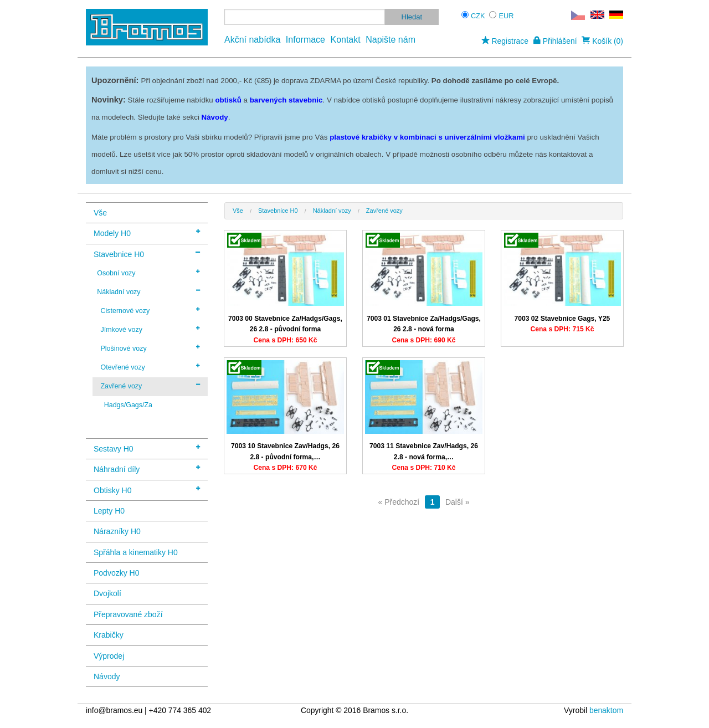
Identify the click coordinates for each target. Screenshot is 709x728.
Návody (107, 676)
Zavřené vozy (150, 386)
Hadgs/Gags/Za (128, 405)
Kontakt (345, 40)
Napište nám (391, 40)
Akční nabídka (252, 40)
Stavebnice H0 (147, 253)
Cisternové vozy (150, 310)
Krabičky (109, 635)
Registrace (505, 41)
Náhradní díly (147, 468)
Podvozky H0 (116, 573)
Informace (305, 40)
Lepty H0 (109, 511)
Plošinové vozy (150, 348)
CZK (478, 16)
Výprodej (109, 656)
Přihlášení (555, 41)
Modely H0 (147, 232)
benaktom (606, 710)
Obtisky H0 (147, 489)
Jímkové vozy (150, 329)
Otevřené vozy (150, 367)
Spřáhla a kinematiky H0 (136, 552)
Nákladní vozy (148, 291)
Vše (100, 213)
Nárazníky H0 (117, 531)
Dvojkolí (107, 593)
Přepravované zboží (128, 614)
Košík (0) (602, 41)
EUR (507, 16)
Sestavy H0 (147, 448)
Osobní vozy (148, 273)
